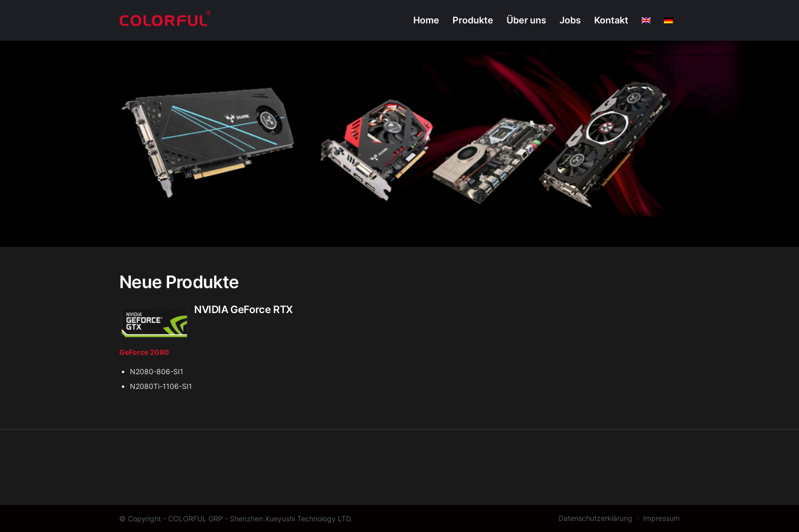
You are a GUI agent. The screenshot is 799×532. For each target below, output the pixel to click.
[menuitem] (426, 20)
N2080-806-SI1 (157, 371)
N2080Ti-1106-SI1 (161, 386)
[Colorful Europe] (165, 20)
